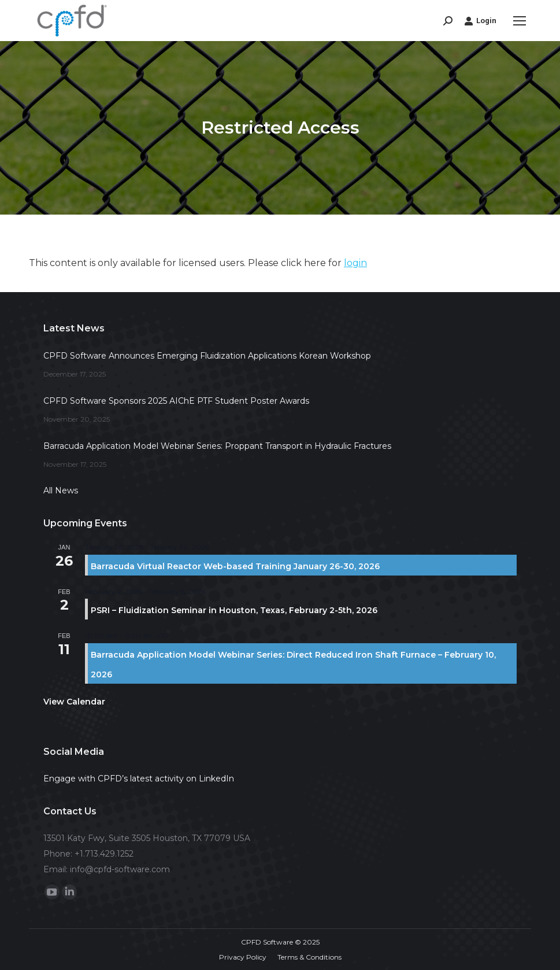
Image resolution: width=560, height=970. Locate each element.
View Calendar (74, 702)
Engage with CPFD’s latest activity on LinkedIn (139, 779)
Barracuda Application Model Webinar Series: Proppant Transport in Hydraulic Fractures (217, 446)
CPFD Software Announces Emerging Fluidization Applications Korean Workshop (207, 356)
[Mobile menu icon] (520, 21)
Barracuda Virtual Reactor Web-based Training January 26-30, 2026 (235, 566)
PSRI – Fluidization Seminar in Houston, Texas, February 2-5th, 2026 (234, 610)
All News (61, 490)
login (355, 263)
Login (480, 21)
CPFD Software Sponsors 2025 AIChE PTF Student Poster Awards (176, 401)
